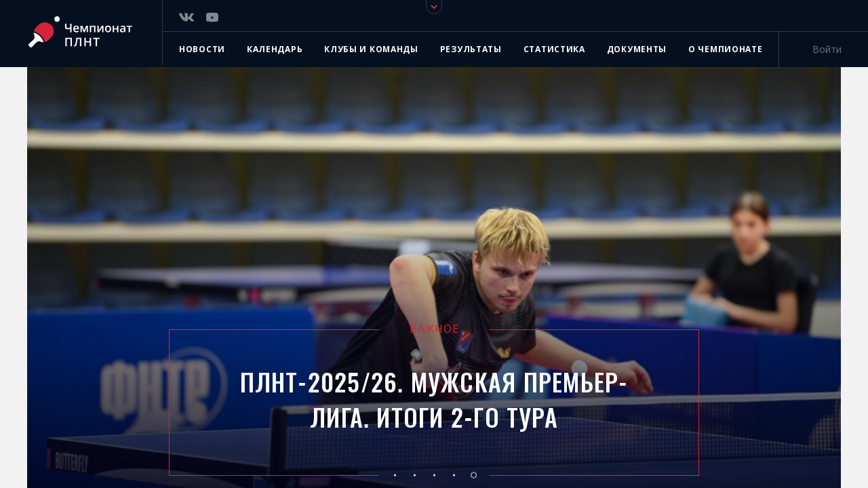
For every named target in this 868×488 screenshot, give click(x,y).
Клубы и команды (371, 49)
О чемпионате (725, 49)
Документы (637, 49)
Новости (202, 49)
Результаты (471, 49)
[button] (395, 475)
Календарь (275, 49)
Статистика (554, 49)
